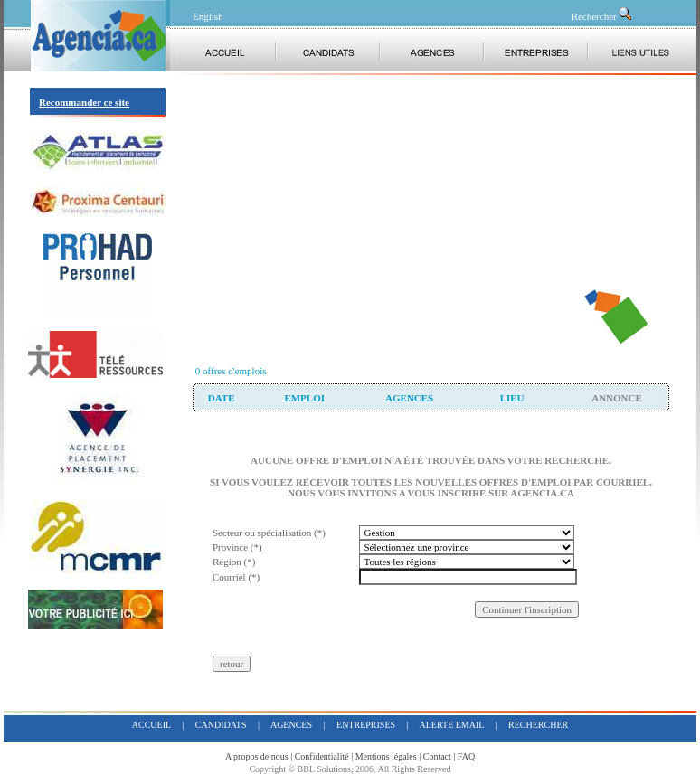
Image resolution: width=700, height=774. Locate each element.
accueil (151, 725)
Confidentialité (322, 756)
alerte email (452, 725)
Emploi (304, 398)
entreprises (366, 725)
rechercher (538, 725)
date (222, 398)
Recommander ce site (84, 102)
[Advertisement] (387, 217)
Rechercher (602, 16)
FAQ (466, 756)
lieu (512, 398)
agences (409, 398)
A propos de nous (257, 756)
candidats (221, 725)
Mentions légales (386, 756)
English (208, 16)
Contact (437, 756)
